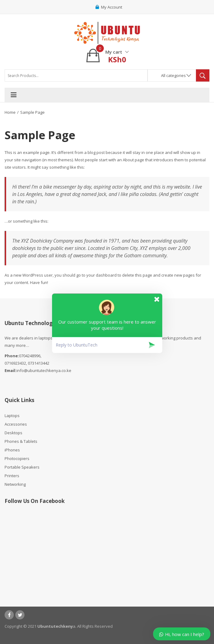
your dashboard (101, 275)
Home (10, 112)
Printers (12, 476)
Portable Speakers (22, 467)
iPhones (12, 450)
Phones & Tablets (21, 441)
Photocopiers (17, 458)
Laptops (12, 416)
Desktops (13, 433)
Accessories (16, 424)
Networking (15, 484)
